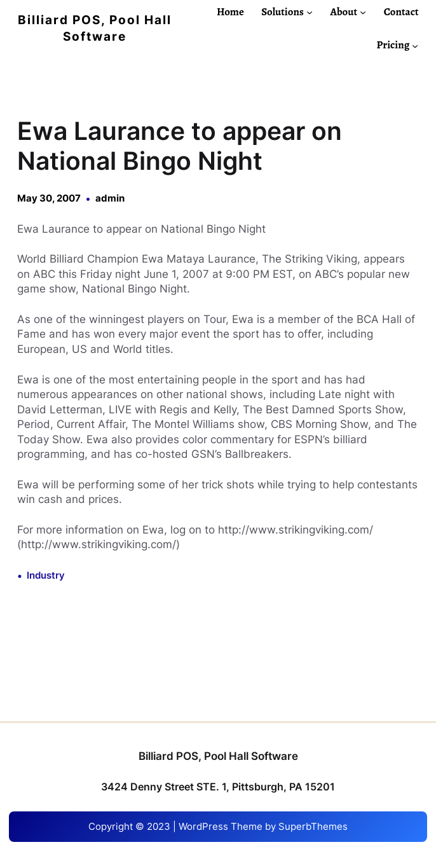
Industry (46, 575)
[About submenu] (363, 12)
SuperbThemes (313, 827)
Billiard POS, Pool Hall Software (218, 756)
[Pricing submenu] (415, 45)
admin (110, 198)
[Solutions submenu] (310, 12)
